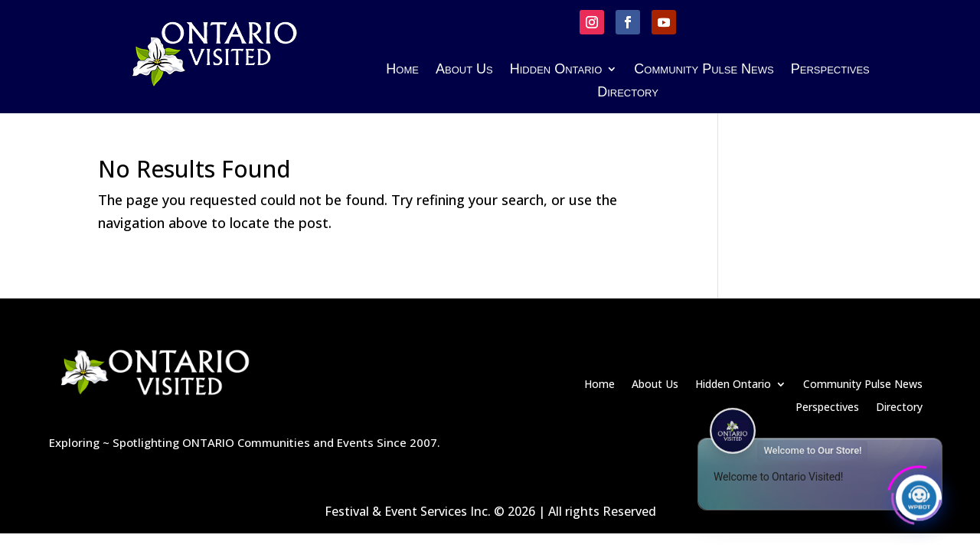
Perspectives (830, 70)
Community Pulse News (704, 70)
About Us (464, 70)
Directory (628, 93)
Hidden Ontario (556, 70)
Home (402, 70)
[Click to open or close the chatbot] (919, 495)
